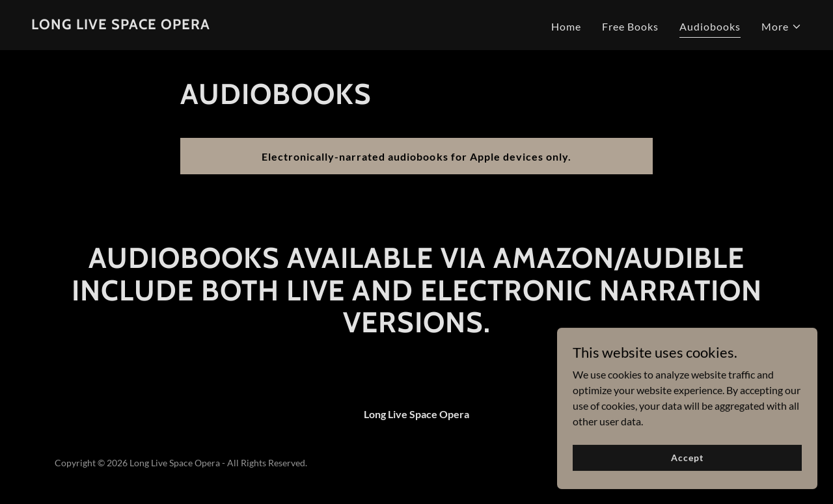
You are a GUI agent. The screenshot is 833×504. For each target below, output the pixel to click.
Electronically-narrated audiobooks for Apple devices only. (416, 156)
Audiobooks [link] (710, 26)
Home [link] (566, 26)
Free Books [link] (630, 26)
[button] (782, 27)
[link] (121, 25)
